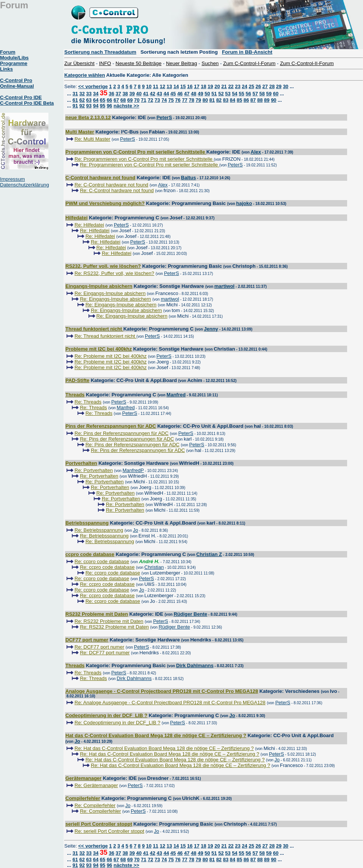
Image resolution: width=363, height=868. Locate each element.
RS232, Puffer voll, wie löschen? (103, 266)
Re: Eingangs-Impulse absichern (110, 293)
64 (96, 100)
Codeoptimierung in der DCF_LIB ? (106, 715)
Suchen (210, 63)
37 (118, 94)
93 (89, 106)
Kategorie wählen (85, 75)
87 (253, 100)
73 (157, 100)
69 (130, 100)
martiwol (224, 286)
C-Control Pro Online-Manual (17, 83)
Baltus (189, 178)
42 (152, 94)
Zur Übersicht (79, 63)
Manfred (176, 395)
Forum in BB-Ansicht (247, 52)
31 (75, 94)
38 (125, 94)
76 (178, 100)
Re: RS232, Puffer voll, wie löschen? (114, 273)
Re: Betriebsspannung (99, 530)
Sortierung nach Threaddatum (100, 52)
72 (150, 100)
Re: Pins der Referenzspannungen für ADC (122, 433)
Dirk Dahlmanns (195, 665)
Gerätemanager (83, 778)
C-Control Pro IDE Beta (27, 103)
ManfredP (133, 470)
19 (210, 86)
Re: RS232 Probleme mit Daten (109, 621)
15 (183, 86)
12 (162, 86)
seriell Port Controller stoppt (99, 824)
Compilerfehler (83, 798)
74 (164, 100)
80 (205, 100)
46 (180, 94)
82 (219, 100)
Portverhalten (81, 463)
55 (241, 94)
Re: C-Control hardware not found (111, 185)
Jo (136, 530)
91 (75, 106)
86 (246, 100)
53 (228, 94)
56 (248, 94)
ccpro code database (90, 554)
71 (144, 100)
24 (245, 86)
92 (82, 106)
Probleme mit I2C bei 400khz (99, 349)
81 (212, 100)
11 (155, 86)
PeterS (164, 117)
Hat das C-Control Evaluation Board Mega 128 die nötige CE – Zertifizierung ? (156, 735)
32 (82, 94)
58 (262, 94)
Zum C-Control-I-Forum (249, 63)
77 (185, 100)
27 (265, 86)
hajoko (244, 203)
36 (112, 94)
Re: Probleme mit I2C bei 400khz (111, 356)
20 (217, 86)
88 (260, 100)
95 (102, 106)
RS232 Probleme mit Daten (97, 614)
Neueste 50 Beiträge (139, 63)
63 (89, 100)
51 (214, 94)
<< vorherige (93, 86)
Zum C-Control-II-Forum (307, 63)
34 (96, 94)
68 (123, 100)
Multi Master (80, 132)
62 (82, 100)
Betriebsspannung (87, 523)
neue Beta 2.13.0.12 (88, 117)
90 (273, 100)
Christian (154, 567)
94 (96, 106)
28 (272, 86)
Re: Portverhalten (94, 470)
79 (198, 100)
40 (139, 94)
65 (102, 100)
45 (173, 94)
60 (276, 94)
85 (239, 100)
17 (197, 86)
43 (159, 94)
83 (226, 100)
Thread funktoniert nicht (94, 329)
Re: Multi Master (92, 139)
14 (176, 86)
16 (190, 86)
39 (132, 94)
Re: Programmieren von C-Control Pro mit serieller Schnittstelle (144, 159)
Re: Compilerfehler (95, 805)
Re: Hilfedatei (89, 225)
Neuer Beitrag (181, 63)
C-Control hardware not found (100, 178)
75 (171, 100)
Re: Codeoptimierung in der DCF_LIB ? (117, 723)
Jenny (211, 329)
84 (233, 100)
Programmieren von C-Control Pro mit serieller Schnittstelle (136, 152)
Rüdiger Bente (190, 614)
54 (234, 94)
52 (221, 94)
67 (116, 100)
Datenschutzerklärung (25, 185)
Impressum (12, 179)
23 (237, 86)
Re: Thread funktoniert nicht (105, 336)
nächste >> (126, 106)
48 (194, 94)
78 (191, 100)
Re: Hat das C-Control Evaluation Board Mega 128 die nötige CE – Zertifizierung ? (164, 748)
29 (279, 86)
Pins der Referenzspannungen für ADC (111, 426)
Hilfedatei (77, 218)
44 (166, 94)
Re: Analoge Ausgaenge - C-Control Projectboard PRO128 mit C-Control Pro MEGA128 (170, 703)
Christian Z (209, 554)
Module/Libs (14, 58)
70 (137, 100)
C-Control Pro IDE (21, 97)
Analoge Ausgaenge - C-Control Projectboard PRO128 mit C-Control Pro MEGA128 (162, 691)
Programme (14, 63)
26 (258, 86)
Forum (8, 52)
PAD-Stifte (77, 380)
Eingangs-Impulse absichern (99, 286)
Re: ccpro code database (102, 561)
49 (200, 94)
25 (251, 86)
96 (109, 106)
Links (6, 69)
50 (207, 94)
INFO (105, 63)
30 (285, 86)
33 (89, 94)
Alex (256, 152)
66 (109, 100)
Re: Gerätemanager (96, 785)
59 (269, 94)
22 (231, 86)
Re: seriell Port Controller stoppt (109, 831)
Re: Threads (88, 402)
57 (255, 94)
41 (146, 94)
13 (169, 86)
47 (187, 94)
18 (203, 86)
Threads (75, 395)
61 (75, 100)
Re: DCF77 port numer (99, 647)
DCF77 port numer (87, 640)
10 (149, 86)
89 (267, 100)
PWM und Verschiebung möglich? (105, 203)
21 (224, 86)
